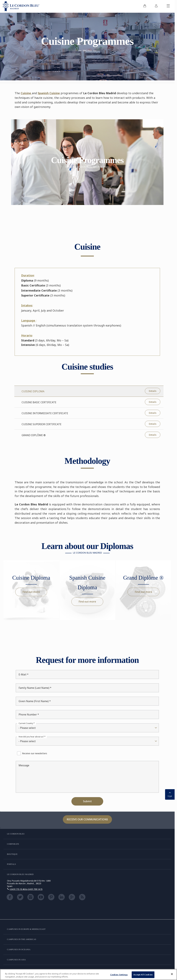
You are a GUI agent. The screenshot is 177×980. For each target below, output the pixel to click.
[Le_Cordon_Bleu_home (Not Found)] (21, 6)
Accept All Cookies (143, 975)
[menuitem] (145, 6)
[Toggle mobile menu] (168, 6)
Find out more (31, 592)
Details (153, 391)
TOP (170, 794)
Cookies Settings (119, 975)
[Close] (172, 974)
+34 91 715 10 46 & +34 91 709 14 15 (26, 889)
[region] (88, 975)
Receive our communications (87, 819)
